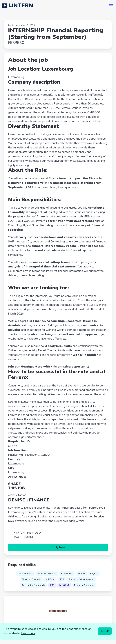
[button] (111, 6)
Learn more (28, 633)
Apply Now (58, 547)
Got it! (105, 631)
